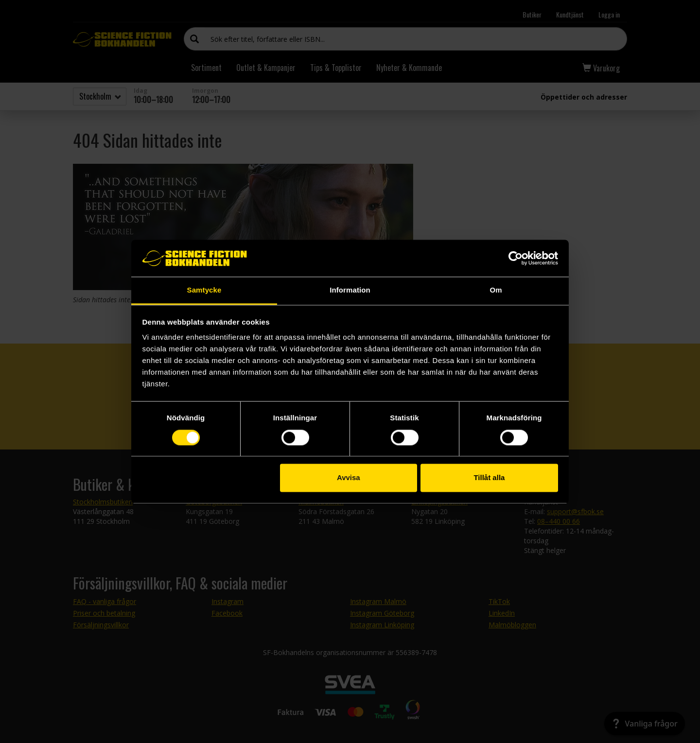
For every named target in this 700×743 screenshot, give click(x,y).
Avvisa (349, 478)
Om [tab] (496, 290)
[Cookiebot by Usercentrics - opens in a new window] (516, 258)
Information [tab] (350, 290)
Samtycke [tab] (204, 290)
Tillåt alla (489, 478)
